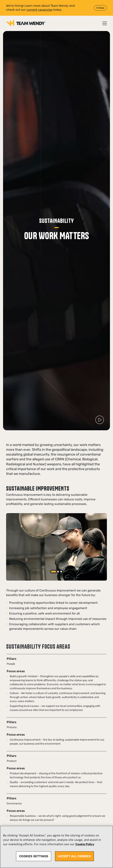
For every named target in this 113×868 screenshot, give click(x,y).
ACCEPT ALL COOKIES (74, 856)
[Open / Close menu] (105, 23)
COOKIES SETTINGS (34, 856)
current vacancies (40, 10)
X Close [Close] (100, 8)
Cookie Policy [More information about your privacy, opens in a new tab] (85, 844)
